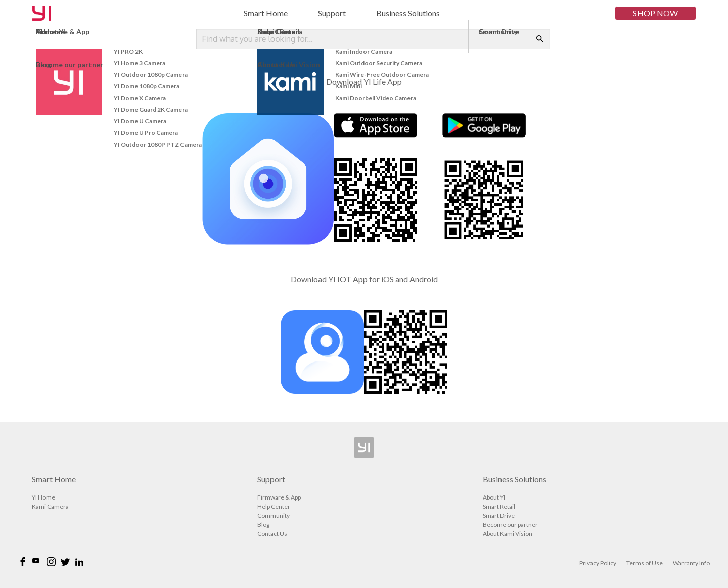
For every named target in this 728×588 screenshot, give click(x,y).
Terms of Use (645, 563)
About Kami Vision (508, 534)
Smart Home (266, 13)
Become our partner (510, 525)
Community (274, 515)
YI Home (43, 497)
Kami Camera (50, 506)
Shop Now (655, 13)
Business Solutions (408, 13)
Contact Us (272, 534)
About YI (494, 497)
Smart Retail (499, 506)
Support (332, 13)
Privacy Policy (598, 563)
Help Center (274, 506)
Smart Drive (499, 515)
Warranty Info (691, 563)
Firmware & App (279, 497)
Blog (263, 525)
